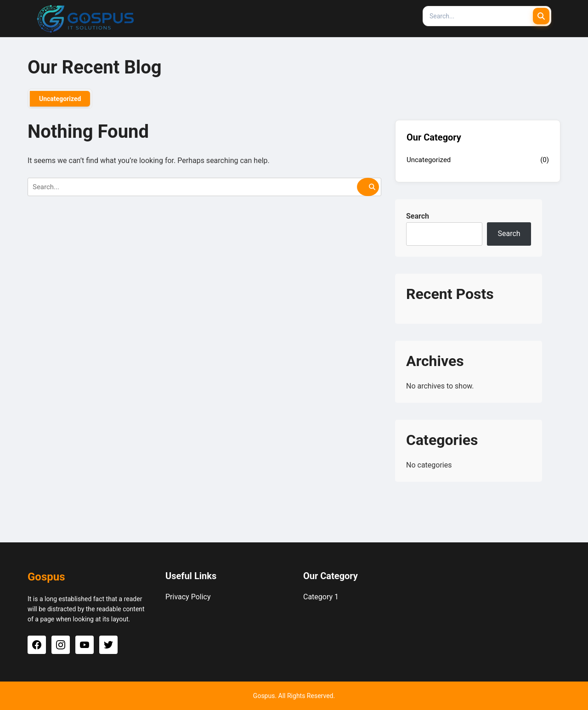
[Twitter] (108, 645)
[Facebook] (37, 645)
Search (418, 216)
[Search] (487, 16)
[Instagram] (61, 645)
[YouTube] (85, 645)
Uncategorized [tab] (60, 99)
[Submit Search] (541, 16)
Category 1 (321, 597)
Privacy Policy (188, 597)
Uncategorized (429, 160)
